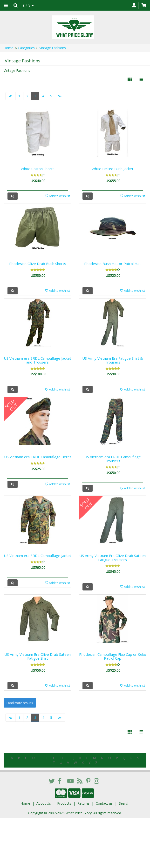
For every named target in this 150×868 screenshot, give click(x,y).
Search (124, 803)
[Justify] (141, 80)
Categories (26, 48)
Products (64, 803)
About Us (44, 803)
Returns (83, 803)
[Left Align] (130, 80)
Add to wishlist (58, 196)
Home (8, 48)
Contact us (104, 803)
